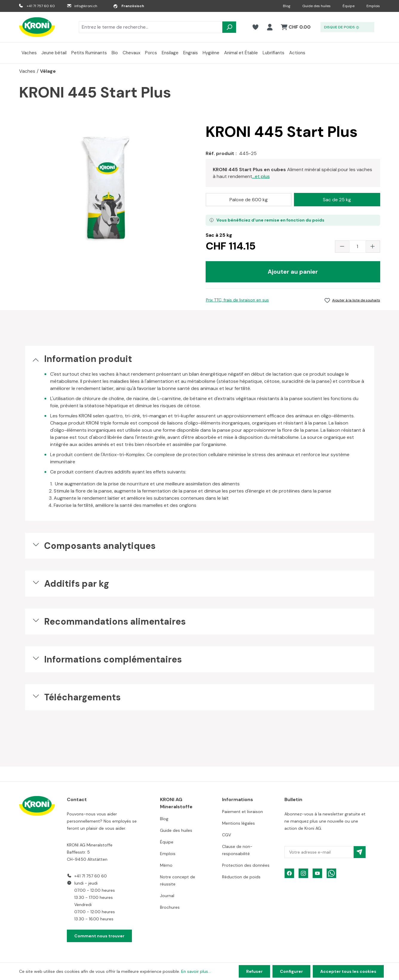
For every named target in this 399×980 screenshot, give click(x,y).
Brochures (170, 907)
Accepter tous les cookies (348, 971)
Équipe (349, 6)
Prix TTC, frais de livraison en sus (237, 300)
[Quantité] (358, 247)
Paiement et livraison (242, 812)
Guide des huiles (316, 6)
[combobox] (151, 27)
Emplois (373, 6)
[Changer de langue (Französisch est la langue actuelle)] (129, 6)
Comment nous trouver (99, 936)
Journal (167, 896)
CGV (227, 835)
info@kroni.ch (86, 6)
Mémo (166, 865)
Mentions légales (238, 823)
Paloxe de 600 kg (249, 200)
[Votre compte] (270, 27)
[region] (106, 188)
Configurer (291, 971)
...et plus (261, 176)
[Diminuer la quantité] (342, 247)
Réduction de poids (241, 877)
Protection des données (246, 865)
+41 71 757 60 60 (41, 6)
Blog (287, 6)
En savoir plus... (196, 971)
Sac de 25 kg (337, 200)
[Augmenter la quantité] (373, 247)
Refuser (254, 971)
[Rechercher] (229, 27)
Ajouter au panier (293, 272)
